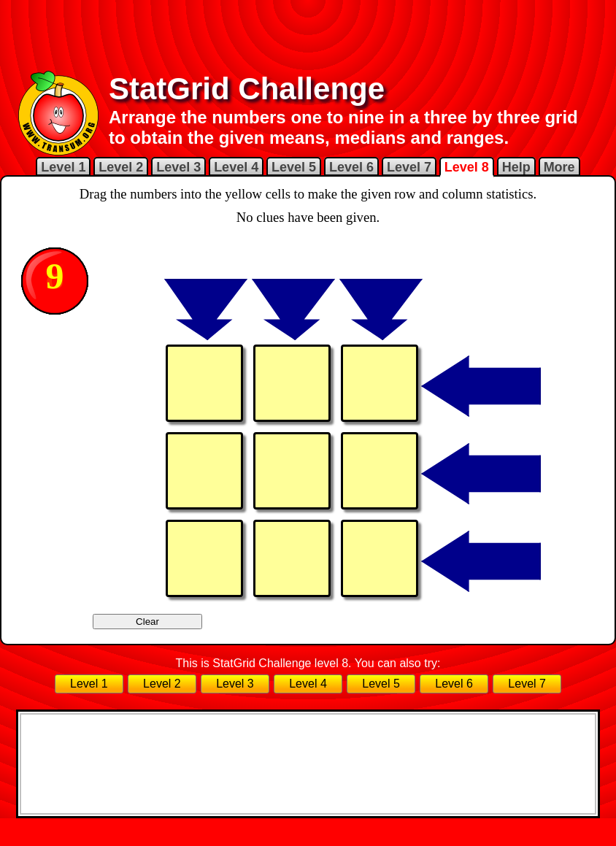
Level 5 (294, 167)
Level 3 (178, 167)
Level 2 (121, 167)
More (559, 167)
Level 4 (236, 167)
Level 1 (63, 167)
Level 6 (351, 167)
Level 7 (409, 167)
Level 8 (467, 167)
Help (516, 167)
